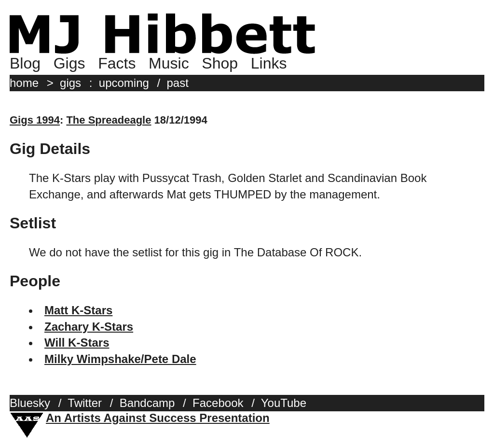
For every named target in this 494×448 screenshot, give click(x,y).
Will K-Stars (77, 343)
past (178, 83)
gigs (70, 83)
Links (269, 63)
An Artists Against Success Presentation (158, 418)
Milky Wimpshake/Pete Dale (120, 359)
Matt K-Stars (78, 310)
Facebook (218, 403)
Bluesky (30, 403)
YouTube (284, 403)
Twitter (85, 403)
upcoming (124, 83)
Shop (220, 63)
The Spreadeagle (109, 120)
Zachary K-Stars (89, 327)
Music (169, 63)
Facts (117, 63)
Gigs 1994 (35, 120)
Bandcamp (147, 403)
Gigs (69, 63)
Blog (25, 63)
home (24, 83)
